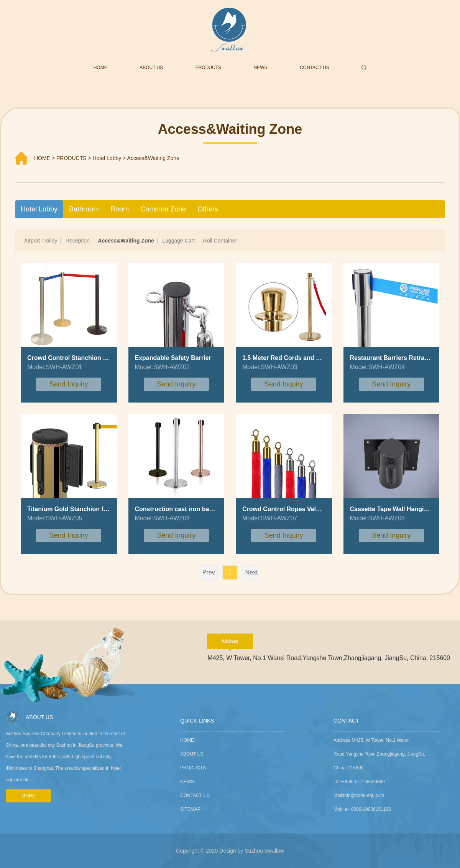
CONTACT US (315, 68)
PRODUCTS (208, 68)
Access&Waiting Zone (153, 158)
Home (187, 740)
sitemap (190, 809)
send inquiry (69, 384)
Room (120, 209)
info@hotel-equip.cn (364, 795)
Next (251, 572)
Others (208, 209)
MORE (28, 796)
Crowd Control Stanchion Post (72, 358)
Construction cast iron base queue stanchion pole (208, 509)
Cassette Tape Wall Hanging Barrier (402, 509)
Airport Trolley (41, 241)
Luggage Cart (178, 241)
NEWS (261, 68)
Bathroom (84, 209)
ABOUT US (151, 68)
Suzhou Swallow (264, 851)
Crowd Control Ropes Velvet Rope (292, 509)
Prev (209, 572)
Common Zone (163, 209)
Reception (78, 241)
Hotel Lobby (107, 158)
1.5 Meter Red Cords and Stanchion (294, 358)
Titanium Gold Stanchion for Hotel (77, 509)
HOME (100, 68)
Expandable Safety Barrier (173, 358)
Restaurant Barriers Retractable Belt (403, 358)
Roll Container (220, 241)
